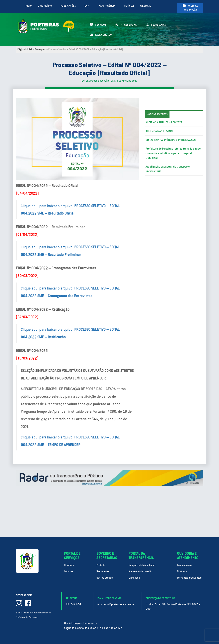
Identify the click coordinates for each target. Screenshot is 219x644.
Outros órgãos (105, 578)
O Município (46, 6)
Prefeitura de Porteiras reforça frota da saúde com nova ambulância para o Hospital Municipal (173, 153)
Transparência (108, 6)
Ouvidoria (69, 565)
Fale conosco (184, 565)
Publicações (69, 6)
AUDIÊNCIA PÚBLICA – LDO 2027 (164, 122)
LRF (88, 6)
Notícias (129, 6)
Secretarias (103, 571)
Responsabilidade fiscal (142, 565)
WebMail (145, 6)
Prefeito (101, 565)
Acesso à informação (190, 8)
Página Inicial (25, 49)
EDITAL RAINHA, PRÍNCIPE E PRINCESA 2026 (171, 140)
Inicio (28, 6)
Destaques (40, 49)
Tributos (69, 571)
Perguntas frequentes (189, 578)
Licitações (134, 578)
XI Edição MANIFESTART (159, 131)
